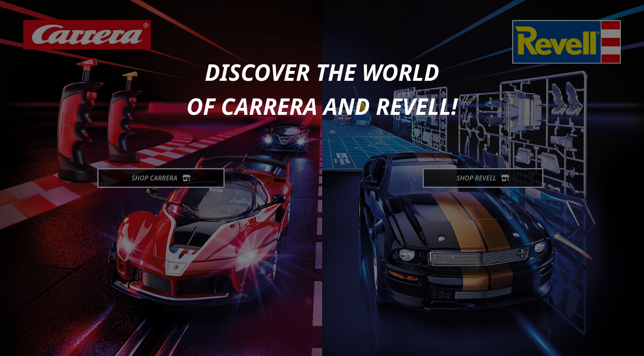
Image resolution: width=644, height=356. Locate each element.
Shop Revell (483, 178)
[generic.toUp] (634, 345)
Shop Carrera (161, 178)
